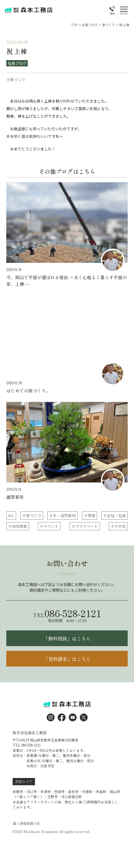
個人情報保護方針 (26, 823)
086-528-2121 (67, 613)
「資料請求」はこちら (67, 659)
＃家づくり (32, 515)
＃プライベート (85, 526)
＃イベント (49, 526)
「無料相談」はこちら (67, 638)
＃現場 (90, 515)
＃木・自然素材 (62, 515)
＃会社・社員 (114, 515)
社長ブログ (17, 63)
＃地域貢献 (18, 526)
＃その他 (118, 526)
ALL (11, 515)
